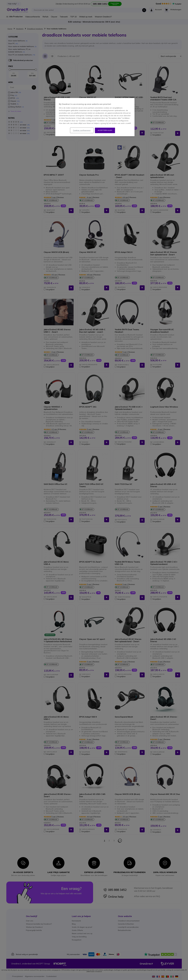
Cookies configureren (82, 130)
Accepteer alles (105, 130)
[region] (95, 117)
